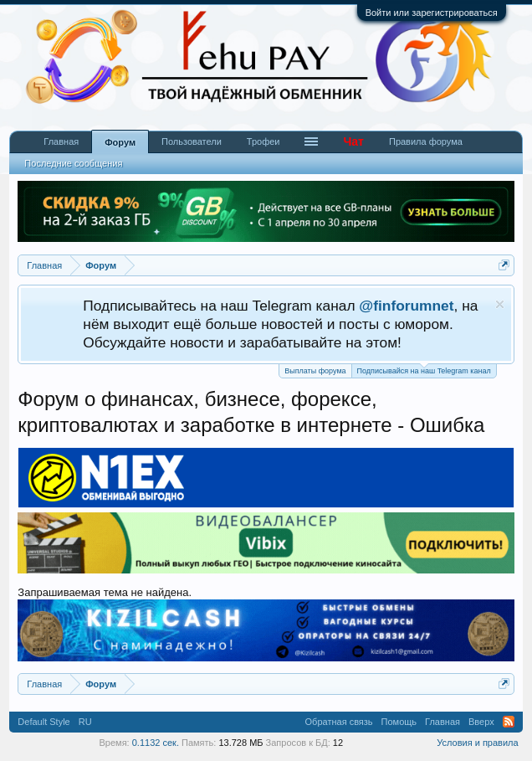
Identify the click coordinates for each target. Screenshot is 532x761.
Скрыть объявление (500, 304)
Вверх (481, 722)
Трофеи (263, 141)
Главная (61, 141)
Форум (120, 142)
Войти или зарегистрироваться (432, 13)
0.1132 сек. (156, 743)
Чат (353, 141)
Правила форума (426, 141)
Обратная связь (339, 722)
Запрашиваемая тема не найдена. (105, 592)
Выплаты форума (315, 371)
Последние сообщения (73, 163)
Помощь (399, 722)
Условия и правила (477, 743)
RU (85, 722)
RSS (509, 722)
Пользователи (192, 141)
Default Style (43, 722)
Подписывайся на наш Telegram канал (424, 370)
